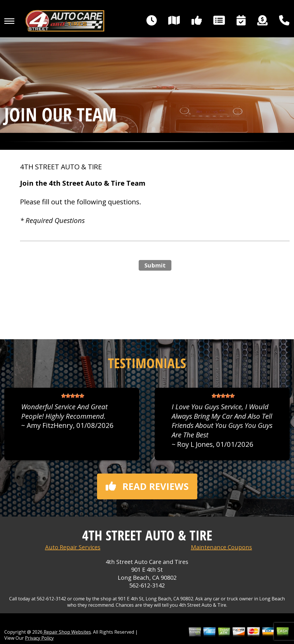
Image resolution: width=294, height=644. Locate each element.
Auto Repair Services (73, 547)
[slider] (73, 396)
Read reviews (147, 486)
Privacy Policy (39, 638)
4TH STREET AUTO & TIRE (61, 167)
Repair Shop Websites (67, 632)
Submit (155, 265)
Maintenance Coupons (222, 547)
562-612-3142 (147, 585)
